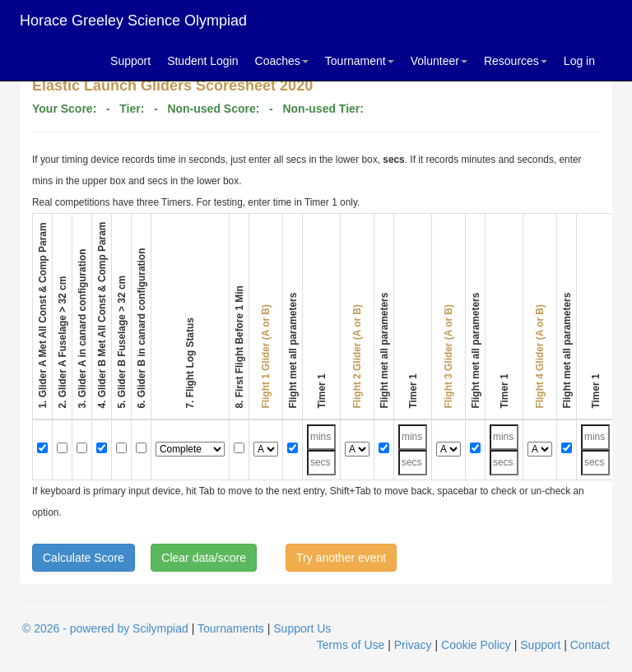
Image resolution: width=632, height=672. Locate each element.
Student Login (202, 61)
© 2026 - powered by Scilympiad (105, 628)
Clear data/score (204, 558)
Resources (516, 61)
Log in (579, 61)
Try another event (341, 558)
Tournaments (231, 628)
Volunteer (439, 61)
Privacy (413, 645)
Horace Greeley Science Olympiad (133, 21)
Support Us (302, 628)
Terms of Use (351, 645)
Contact (590, 645)
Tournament (360, 61)
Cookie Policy (476, 645)
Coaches (282, 61)
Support (130, 61)
